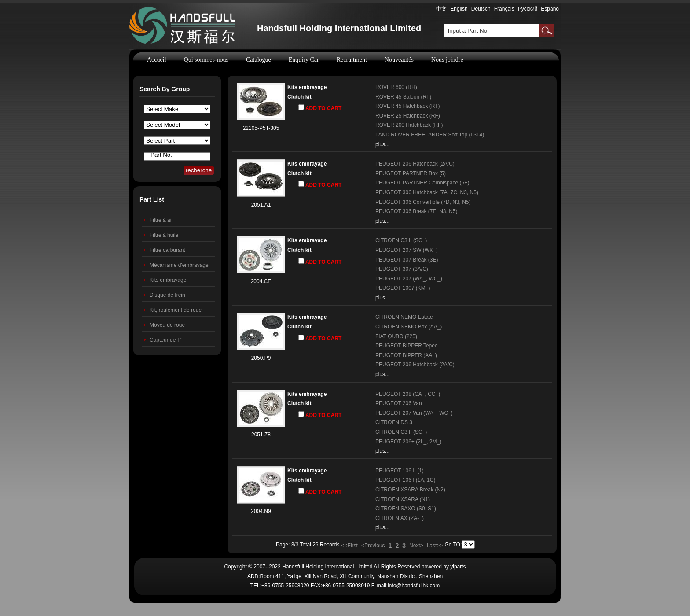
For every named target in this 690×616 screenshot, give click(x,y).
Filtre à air (161, 220)
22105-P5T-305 (261, 128)
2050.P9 (261, 358)
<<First (350, 546)
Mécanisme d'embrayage (179, 265)
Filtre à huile (164, 235)
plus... (382, 144)
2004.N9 (261, 511)
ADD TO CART (320, 108)
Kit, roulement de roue (176, 310)
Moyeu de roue (167, 325)
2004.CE (261, 281)
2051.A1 (261, 205)
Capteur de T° (166, 340)
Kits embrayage (168, 280)
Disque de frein (167, 295)
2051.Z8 (261, 435)
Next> (416, 546)
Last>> (435, 546)
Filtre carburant (167, 250)
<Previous (373, 546)
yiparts (458, 567)
